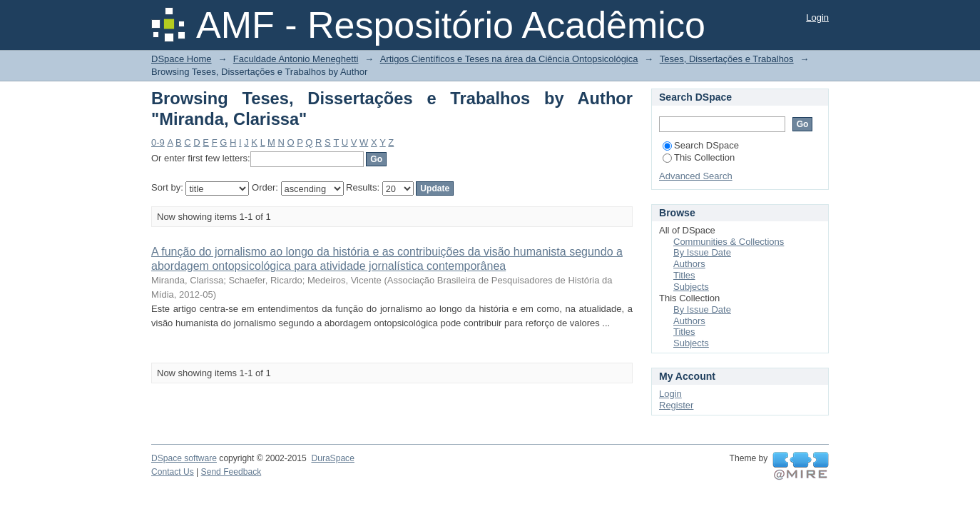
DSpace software (184, 458)
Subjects (691, 287)
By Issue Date (702, 252)
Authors (689, 264)
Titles (684, 275)
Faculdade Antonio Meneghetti (296, 59)
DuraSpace (332, 458)
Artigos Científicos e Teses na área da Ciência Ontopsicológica (509, 59)
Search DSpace (701, 145)
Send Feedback (231, 472)
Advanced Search (696, 176)
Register (676, 405)
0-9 (158, 142)
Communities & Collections (729, 242)
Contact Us (173, 472)
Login (817, 17)
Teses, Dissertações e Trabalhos (727, 59)
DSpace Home (182, 59)
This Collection (699, 157)
